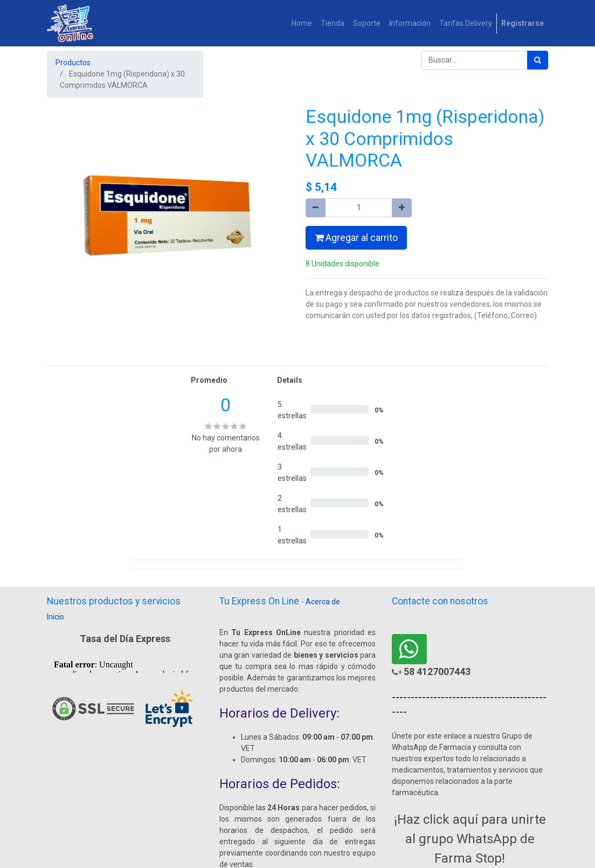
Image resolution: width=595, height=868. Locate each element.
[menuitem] (302, 23)
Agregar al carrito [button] (356, 238)
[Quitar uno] (316, 208)
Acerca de (323, 602)
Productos (73, 63)
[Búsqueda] (538, 60)
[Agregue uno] (402, 208)
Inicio (56, 617)
